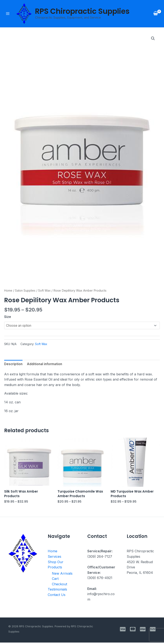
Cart (55, 581)
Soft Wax (45, 291)
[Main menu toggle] (8, 14)
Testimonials (57, 591)
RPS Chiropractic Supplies (82, 11)
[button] (153, 39)
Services (54, 558)
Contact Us (57, 597)
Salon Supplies (26, 291)
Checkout (59, 586)
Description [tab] (14, 365)
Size (8, 317)
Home (9, 291)
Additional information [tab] (46, 365)
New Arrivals (62, 575)
